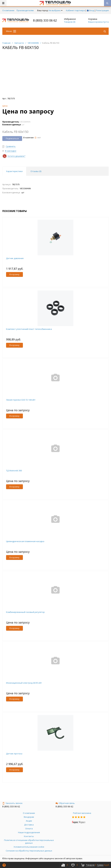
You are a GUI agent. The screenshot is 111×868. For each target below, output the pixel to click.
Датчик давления (15, 258)
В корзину (14, 274)
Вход (92, 10)
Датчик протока (14, 754)
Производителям (25, 10)
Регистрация (102, 10)
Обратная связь (65, 803)
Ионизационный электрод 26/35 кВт (24, 683)
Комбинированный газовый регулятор (25, 612)
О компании (8, 10)
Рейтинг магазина (82, 813)
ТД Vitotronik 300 (14, 471)
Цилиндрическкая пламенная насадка (25, 541)
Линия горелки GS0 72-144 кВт (21, 400)
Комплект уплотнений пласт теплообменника (29, 329)
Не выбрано (55, 10)
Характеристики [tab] (14, 171)
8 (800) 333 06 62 (45, 20)
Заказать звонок (12, 803)
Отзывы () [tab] (36, 171)
